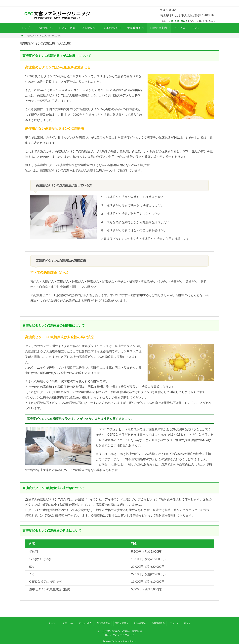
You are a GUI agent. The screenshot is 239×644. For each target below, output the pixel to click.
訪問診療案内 (122, 623)
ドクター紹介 (85, 623)
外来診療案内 (103, 623)
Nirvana (119, 641)
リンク (187, 623)
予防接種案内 (140, 623)
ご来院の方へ (67, 623)
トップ (52, 623)
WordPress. (131, 641)
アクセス (174, 623)
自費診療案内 (158, 623)
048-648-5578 (178, 21)
